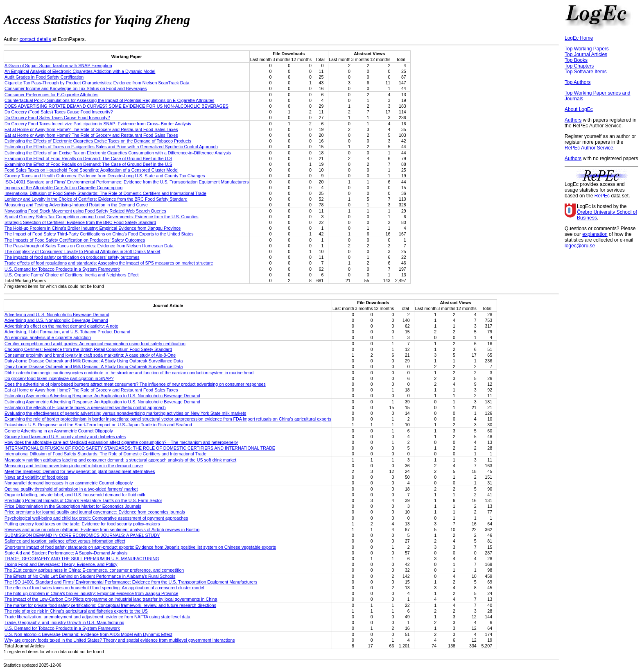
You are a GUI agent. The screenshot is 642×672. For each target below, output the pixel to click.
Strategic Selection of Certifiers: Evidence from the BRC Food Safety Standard (80, 222)
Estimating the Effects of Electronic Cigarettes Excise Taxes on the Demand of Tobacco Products (98, 141)
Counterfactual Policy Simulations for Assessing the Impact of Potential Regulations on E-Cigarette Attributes (109, 100)
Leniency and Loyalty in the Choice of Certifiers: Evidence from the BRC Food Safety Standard (96, 199)
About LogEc (579, 109)
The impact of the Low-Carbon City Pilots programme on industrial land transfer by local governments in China (111, 599)
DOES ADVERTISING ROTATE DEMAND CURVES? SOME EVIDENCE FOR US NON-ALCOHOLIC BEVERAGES (116, 106)
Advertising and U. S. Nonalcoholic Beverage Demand (57, 315)
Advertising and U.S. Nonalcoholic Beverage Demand (56, 320)
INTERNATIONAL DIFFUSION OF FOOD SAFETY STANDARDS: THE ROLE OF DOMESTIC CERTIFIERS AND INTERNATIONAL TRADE (140, 448)
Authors (573, 120)
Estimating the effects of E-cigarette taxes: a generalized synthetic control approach (85, 407)
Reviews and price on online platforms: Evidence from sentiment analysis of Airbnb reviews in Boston (102, 529)
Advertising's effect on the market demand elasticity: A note (61, 326)
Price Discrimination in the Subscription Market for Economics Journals (73, 506)
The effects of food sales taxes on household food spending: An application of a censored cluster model (104, 588)
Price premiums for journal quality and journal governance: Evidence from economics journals (95, 512)
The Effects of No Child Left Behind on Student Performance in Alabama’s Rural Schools (90, 576)
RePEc (602, 196)
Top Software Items (586, 72)
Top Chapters (579, 66)
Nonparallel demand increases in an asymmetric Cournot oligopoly (69, 483)
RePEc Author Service (589, 148)
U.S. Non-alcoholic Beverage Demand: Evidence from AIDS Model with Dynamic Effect (88, 634)
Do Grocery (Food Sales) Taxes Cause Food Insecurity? (59, 112)
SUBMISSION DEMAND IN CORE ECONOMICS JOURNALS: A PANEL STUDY (82, 535)
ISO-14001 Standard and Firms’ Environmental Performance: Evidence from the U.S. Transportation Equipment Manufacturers (127, 182)
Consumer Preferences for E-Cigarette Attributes (51, 95)
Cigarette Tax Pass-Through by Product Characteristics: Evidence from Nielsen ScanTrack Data (97, 83)
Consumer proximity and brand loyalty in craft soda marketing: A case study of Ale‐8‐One (90, 355)
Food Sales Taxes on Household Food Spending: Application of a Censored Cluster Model (92, 170)
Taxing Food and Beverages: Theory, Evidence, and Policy (61, 564)
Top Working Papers (587, 49)
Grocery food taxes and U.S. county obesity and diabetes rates (65, 437)
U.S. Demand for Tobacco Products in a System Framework (62, 269)
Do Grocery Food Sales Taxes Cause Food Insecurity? (57, 118)
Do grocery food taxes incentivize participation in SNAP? (59, 378)
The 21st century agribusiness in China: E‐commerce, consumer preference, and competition (94, 570)
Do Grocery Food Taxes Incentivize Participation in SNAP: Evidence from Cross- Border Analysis (98, 124)
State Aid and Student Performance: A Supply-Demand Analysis (66, 553)
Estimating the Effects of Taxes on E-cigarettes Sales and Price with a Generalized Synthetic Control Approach (111, 147)
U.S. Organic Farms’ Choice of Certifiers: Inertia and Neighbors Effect (72, 275)
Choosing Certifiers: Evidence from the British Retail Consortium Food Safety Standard (88, 349)
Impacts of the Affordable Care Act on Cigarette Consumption (63, 188)
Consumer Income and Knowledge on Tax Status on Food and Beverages (76, 88)
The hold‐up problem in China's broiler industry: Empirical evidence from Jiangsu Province (91, 593)
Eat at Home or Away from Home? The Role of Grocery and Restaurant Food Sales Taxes (91, 129)
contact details (35, 39)
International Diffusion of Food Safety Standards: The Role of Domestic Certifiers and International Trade (105, 193)
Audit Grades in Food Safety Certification (44, 77)
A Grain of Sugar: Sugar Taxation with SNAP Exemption (58, 66)
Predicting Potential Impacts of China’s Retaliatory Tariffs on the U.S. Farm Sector (83, 500)
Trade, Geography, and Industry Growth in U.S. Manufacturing (64, 622)
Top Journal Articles (586, 54)
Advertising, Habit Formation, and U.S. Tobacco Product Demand (67, 332)
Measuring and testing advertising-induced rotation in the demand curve (74, 466)
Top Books (576, 60)
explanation (595, 234)
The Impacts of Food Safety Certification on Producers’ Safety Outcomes (75, 240)
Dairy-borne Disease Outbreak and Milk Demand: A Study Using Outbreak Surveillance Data (94, 361)
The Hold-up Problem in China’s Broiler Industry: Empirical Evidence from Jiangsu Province (93, 228)
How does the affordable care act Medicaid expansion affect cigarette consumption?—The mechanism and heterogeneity (121, 442)
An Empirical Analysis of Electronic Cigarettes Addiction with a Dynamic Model (80, 71)
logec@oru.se (580, 246)
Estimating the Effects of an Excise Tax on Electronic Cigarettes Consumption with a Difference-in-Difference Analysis (118, 153)
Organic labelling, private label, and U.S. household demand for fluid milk (75, 495)
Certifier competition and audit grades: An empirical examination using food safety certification (95, 344)
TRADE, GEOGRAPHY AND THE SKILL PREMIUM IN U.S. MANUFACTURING (82, 559)
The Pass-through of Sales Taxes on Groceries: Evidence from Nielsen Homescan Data (89, 246)
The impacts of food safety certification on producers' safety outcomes (72, 257)
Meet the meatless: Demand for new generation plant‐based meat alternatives (80, 471)
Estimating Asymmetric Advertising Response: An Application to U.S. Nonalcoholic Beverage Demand (102, 396)
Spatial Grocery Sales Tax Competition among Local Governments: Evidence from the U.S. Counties (102, 217)
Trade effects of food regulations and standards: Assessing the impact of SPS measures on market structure (109, 263)
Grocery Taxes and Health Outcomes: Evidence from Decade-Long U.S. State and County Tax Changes (105, 176)
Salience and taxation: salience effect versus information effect (65, 541)
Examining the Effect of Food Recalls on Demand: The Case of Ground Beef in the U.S (88, 158)
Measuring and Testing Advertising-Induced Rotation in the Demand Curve (76, 205)
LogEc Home (579, 38)
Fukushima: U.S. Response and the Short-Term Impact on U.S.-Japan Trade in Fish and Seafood (98, 425)
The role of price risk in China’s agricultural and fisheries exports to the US (76, 611)
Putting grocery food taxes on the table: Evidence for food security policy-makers (82, 524)
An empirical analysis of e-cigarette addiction (48, 337)
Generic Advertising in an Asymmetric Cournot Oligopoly (59, 431)
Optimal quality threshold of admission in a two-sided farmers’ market (71, 489)
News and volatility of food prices (36, 477)
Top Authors (578, 82)
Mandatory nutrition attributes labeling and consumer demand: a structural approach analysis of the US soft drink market (120, 460)
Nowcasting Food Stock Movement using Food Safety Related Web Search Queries (85, 211)
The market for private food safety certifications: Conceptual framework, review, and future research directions (110, 605)
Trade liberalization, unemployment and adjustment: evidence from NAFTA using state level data (97, 617)
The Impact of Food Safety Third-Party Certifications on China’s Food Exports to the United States (99, 234)
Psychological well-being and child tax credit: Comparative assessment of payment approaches (96, 518)
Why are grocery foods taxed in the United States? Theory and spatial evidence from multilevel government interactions (120, 640)
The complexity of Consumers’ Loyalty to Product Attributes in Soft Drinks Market (82, 251)
